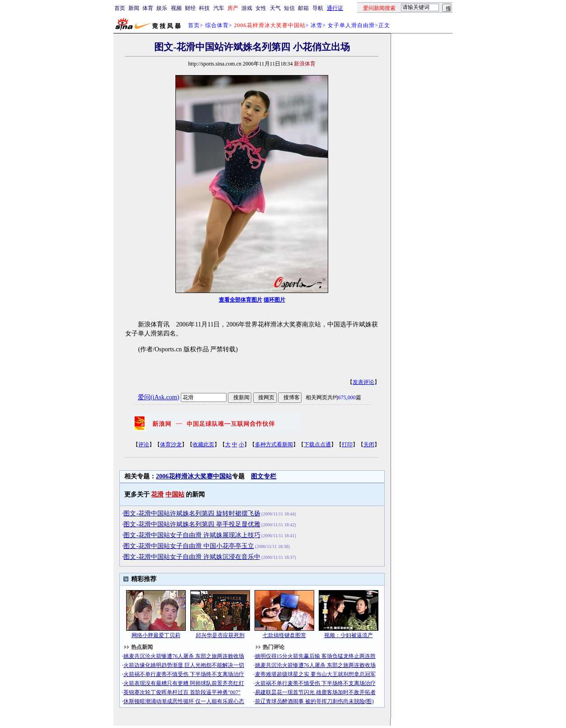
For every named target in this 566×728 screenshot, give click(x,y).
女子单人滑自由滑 (351, 25)
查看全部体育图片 (241, 300)
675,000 (347, 397)
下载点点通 (317, 444)
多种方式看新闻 (274, 444)
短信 (289, 8)
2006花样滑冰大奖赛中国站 (194, 476)
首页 (120, 8)
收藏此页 (203, 444)
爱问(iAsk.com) (158, 397)
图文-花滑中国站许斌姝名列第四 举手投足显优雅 (192, 524)
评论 (144, 444)
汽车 (219, 8)
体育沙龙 (171, 444)
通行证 (335, 8)
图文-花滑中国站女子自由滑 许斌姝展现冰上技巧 (192, 535)
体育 (148, 8)
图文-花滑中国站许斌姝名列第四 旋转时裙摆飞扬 (192, 513)
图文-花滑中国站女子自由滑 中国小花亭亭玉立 (189, 546)
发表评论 (363, 382)
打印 (347, 444)
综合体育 (217, 25)
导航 (318, 8)
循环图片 (274, 300)
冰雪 (316, 25)
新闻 (134, 8)
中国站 (175, 494)
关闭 (369, 444)
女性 (261, 8)
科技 (204, 8)
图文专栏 (264, 476)
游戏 (247, 8)
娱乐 (162, 8)
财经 (190, 8)
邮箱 (303, 8)
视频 (176, 8)
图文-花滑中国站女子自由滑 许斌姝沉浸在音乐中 (192, 557)
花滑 (157, 494)
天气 (275, 8)
